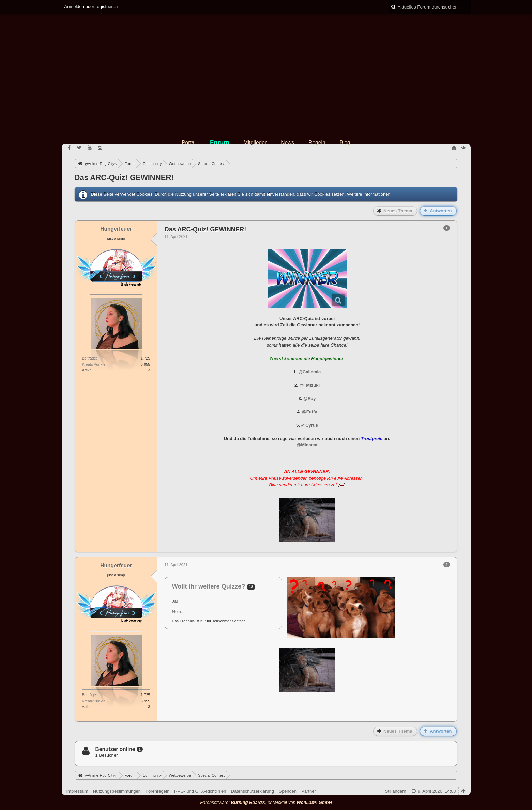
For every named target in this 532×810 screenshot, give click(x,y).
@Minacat (307, 445)
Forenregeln (157, 791)
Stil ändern (396, 791)
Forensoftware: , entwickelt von (266, 802)
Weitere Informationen (369, 194)
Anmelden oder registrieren (91, 7)
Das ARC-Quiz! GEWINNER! (124, 177)
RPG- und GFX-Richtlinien (200, 791)
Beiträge (89, 358)
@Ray (310, 399)
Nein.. (178, 612)
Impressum (77, 791)
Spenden (288, 791)
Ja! (175, 601)
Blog (345, 143)
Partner (309, 791)
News (287, 143)
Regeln (317, 143)
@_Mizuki (309, 385)
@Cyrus (309, 425)
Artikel (87, 370)
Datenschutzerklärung (253, 791)
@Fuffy (309, 412)
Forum (220, 142)
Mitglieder (255, 143)
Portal (189, 143)
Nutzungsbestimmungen (117, 791)
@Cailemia (309, 372)
